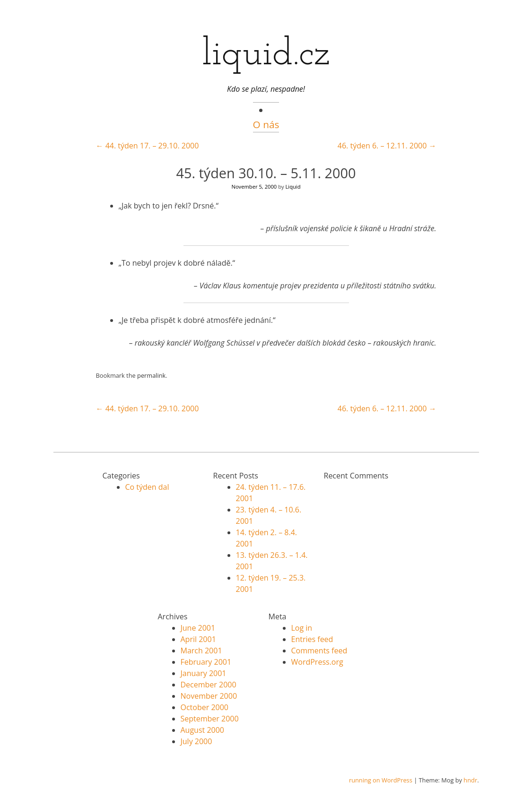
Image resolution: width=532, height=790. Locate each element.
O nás (266, 124)
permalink (151, 375)
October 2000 (205, 707)
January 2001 (204, 673)
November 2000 (209, 696)
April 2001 (198, 639)
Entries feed (312, 639)
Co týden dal (147, 487)
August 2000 (203, 730)
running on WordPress (381, 780)
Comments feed (319, 651)
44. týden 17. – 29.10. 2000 (148, 146)
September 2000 (210, 719)
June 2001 (198, 628)
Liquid (293, 187)
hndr (470, 780)
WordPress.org (317, 662)
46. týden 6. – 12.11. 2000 (387, 146)
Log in (302, 628)
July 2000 (196, 741)
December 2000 (209, 685)
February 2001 (206, 662)
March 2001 (201, 651)
